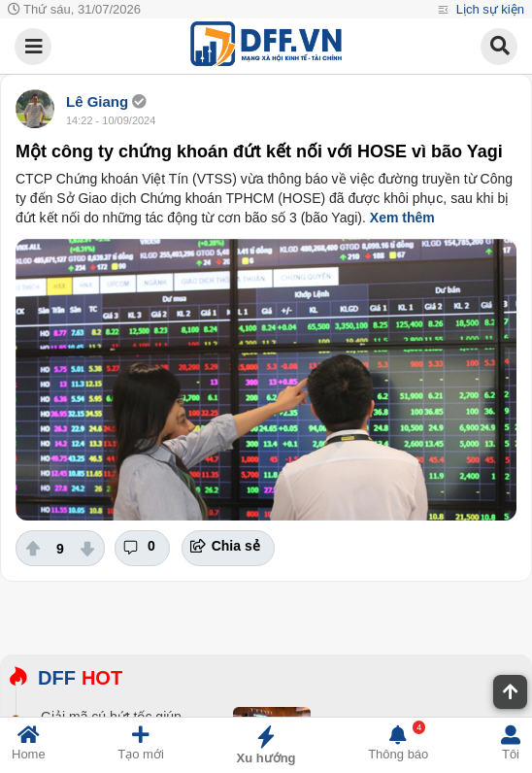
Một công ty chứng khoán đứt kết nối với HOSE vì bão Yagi (259, 151)
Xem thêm (402, 218)
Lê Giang (99, 101)
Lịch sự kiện (488, 9)
